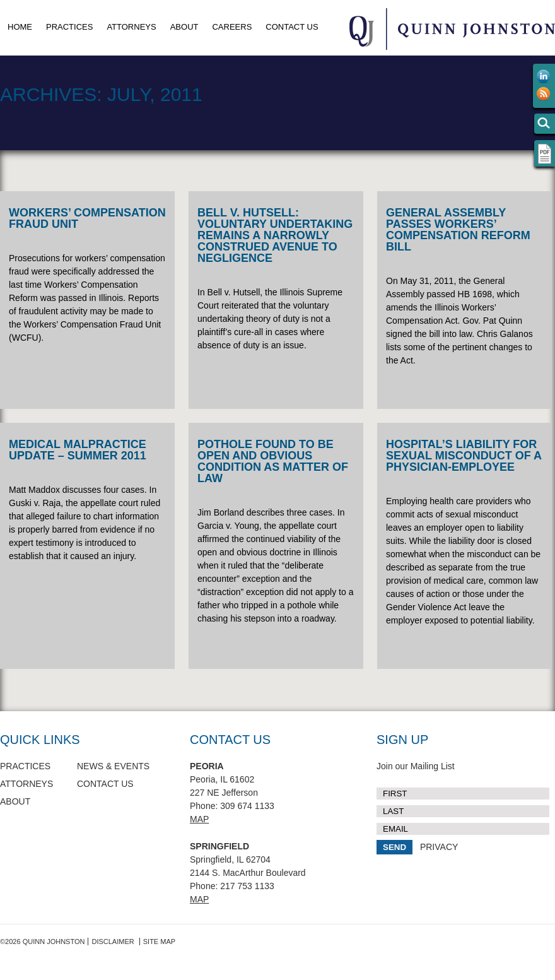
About (184, 27)
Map (199, 819)
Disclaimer (113, 942)
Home (20, 27)
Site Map (159, 942)
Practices (69, 27)
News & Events (113, 766)
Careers (232, 27)
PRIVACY (439, 847)
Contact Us (292, 27)
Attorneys (131, 27)
